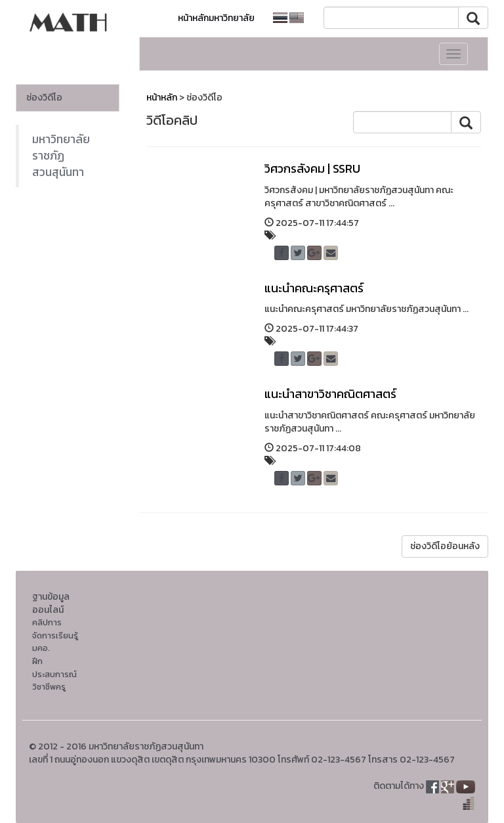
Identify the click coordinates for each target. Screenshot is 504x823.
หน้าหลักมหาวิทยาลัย (216, 18)
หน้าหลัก (162, 98)
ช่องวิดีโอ (44, 98)
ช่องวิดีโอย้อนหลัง (445, 546)
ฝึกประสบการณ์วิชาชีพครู (54, 674)
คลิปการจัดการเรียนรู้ (55, 629)
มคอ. (41, 648)
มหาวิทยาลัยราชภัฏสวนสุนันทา (61, 156)
